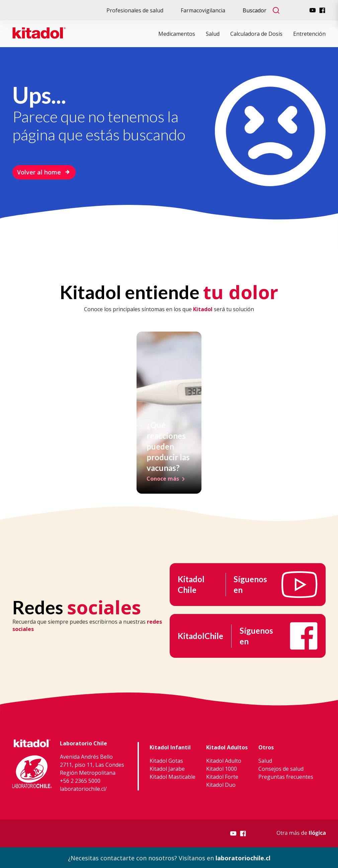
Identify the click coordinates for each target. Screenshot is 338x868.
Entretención (309, 34)
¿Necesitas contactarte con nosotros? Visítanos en (169, 857)
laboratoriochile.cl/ (83, 788)
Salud (213, 34)
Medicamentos (177, 34)
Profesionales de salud (135, 10)
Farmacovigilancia (203, 10)
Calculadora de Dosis (256, 34)
